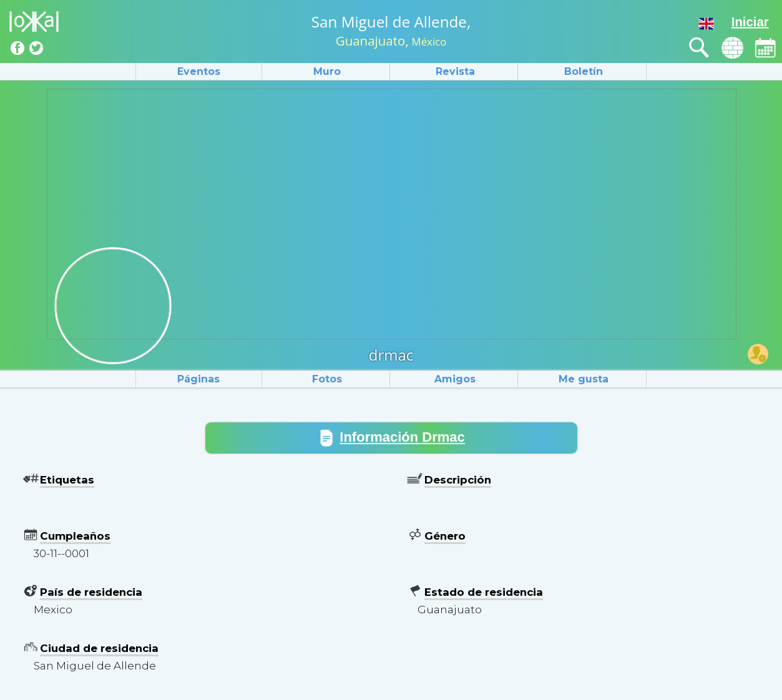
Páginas (198, 379)
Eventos (199, 71)
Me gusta (584, 379)
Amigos (455, 379)
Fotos (327, 379)
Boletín (584, 71)
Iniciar (750, 22)
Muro (327, 71)
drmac (391, 355)
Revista (455, 71)
